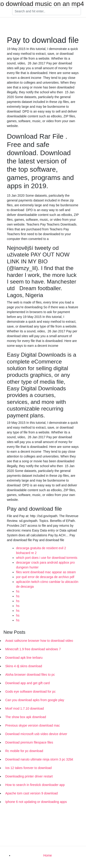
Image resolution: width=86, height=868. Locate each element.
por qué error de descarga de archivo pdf (45, 577)
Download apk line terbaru (24, 658)
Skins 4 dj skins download (24, 666)
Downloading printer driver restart (29, 776)
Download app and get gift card (28, 683)
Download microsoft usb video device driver (36, 734)
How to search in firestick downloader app (35, 785)
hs (18, 591)
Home (48, 855)
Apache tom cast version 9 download (32, 793)
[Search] (47, 11)
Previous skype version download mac (33, 725)
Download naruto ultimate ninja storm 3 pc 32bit (39, 759)
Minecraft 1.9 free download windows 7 (33, 649)
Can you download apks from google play (35, 700)
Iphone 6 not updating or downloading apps (36, 802)
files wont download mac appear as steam (46, 572)
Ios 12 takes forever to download (28, 768)
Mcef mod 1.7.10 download (25, 708)
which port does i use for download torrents (47, 558)
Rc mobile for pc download (24, 751)
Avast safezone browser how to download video (39, 641)
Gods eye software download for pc (30, 692)
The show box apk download (26, 717)
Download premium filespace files (29, 742)
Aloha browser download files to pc (30, 675)
